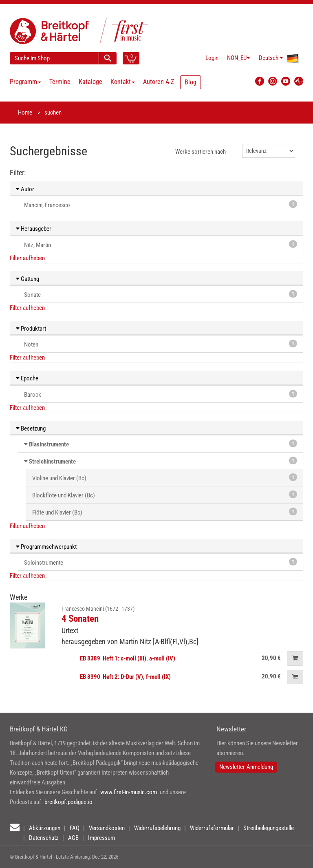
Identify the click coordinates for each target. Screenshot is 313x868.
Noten (161, 344)
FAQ (75, 828)
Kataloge (90, 82)
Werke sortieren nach (201, 152)
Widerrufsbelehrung (157, 828)
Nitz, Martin (161, 244)
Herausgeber (34, 229)
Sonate (161, 294)
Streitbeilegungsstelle (269, 828)
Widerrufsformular (212, 828)
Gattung (28, 279)
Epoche (27, 378)
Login (212, 58)
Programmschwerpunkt (46, 547)
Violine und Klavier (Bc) (165, 478)
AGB (73, 838)
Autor (25, 189)
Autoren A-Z (159, 82)
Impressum (101, 838)
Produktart (31, 329)
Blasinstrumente (49, 444)
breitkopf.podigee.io (68, 802)
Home (25, 113)
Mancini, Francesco (161, 204)
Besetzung (31, 428)
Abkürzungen (45, 828)
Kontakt (123, 82)
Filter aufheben (27, 258)
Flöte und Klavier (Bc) (165, 512)
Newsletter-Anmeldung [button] (246, 767)
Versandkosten (107, 828)
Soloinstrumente (161, 562)
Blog (191, 82)
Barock (161, 394)
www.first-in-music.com (129, 792)
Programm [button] (25, 82)
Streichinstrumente (52, 462)
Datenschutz (44, 838)
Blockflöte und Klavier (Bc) (165, 495)
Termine (60, 82)
